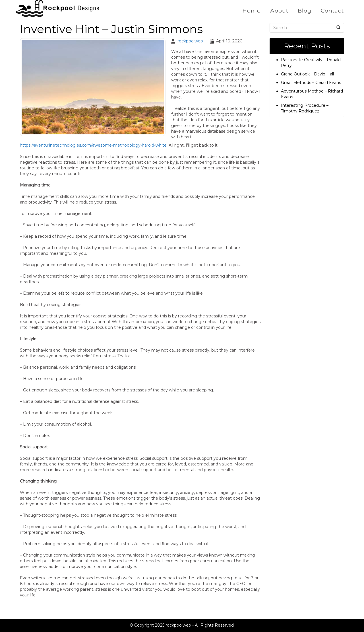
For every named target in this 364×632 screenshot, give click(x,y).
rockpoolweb (190, 41)
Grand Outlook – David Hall (307, 74)
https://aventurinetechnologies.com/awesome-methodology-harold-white (93, 145)
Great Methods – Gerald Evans (311, 82)
